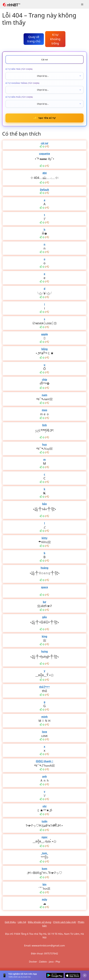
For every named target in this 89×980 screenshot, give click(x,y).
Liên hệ (22, 922)
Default (44, 190)
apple (44, 334)
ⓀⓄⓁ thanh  (44, 761)
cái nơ (44, 143)
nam (45, 395)
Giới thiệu (10, 922)
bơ (44, 602)
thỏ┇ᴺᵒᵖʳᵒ (45, 687)
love (44, 732)
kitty (44, 538)
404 (44, 173)
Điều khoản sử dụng (40, 922)
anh (44, 776)
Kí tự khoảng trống (55, 39)
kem (44, 869)
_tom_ (44, 853)
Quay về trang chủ (34, 39)
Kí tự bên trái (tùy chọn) (19, 69)
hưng (45, 651)
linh (44, 425)
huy (45, 444)
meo (44, 410)
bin (44, 884)
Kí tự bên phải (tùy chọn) (19, 97)
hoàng (45, 568)
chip (45, 380)
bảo (45, 504)
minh (45, 717)
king (44, 636)
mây (44, 899)
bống (44, 349)
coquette (44, 154)
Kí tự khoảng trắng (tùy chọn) (22, 83)
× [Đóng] (85, 975)
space (44, 587)
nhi (44, 806)
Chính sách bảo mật (65, 922)
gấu (45, 617)
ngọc (44, 837)
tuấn (45, 821)
